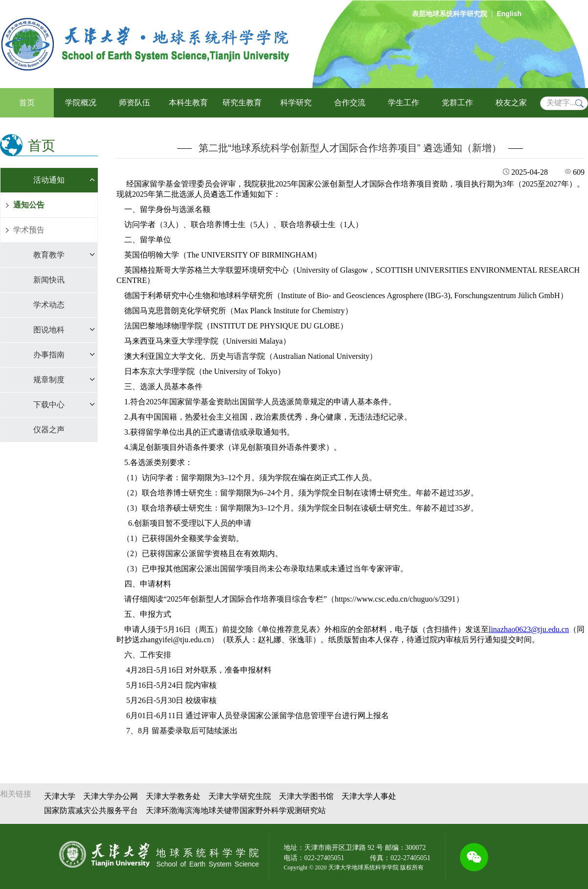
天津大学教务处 (173, 796)
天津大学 (60, 796)
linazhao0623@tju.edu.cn (529, 629)
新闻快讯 (49, 280)
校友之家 (511, 103)
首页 (27, 103)
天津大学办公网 (111, 796)
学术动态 (49, 305)
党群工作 (457, 103)
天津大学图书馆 (306, 796)
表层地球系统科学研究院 (450, 14)
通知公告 (29, 205)
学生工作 (404, 103)
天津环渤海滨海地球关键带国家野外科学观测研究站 (236, 810)
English (509, 14)
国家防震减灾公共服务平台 (91, 810)
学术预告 (29, 230)
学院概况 (81, 103)
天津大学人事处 (369, 796)
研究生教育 (242, 103)
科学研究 (296, 103)
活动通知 (49, 180)
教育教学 (49, 255)
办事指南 (49, 355)
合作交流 (350, 103)
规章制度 (49, 380)
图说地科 (49, 330)
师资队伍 (135, 103)
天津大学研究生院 (240, 796)
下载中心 (49, 405)
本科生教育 (188, 103)
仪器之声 (49, 430)
